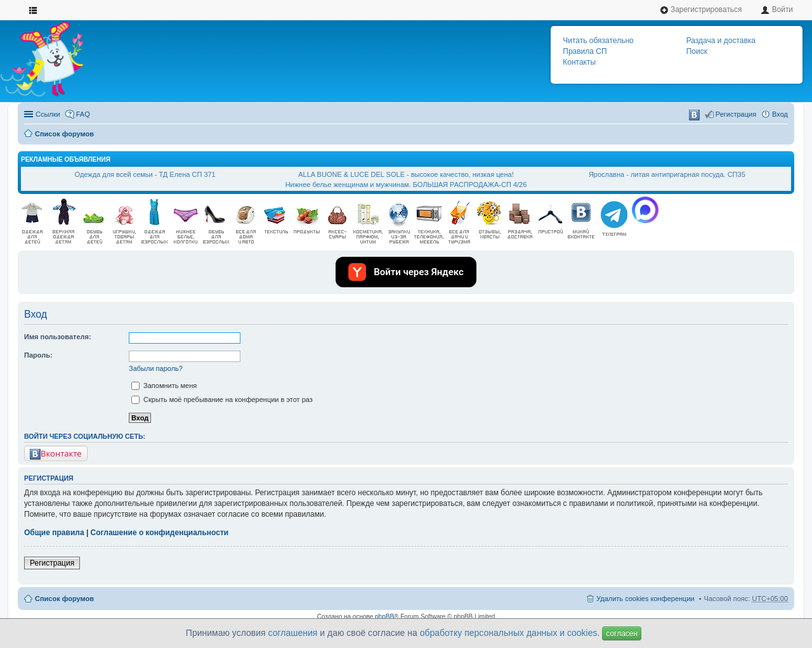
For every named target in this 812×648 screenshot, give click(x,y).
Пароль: (38, 355)
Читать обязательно (598, 41)
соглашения (293, 633)
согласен (622, 633)
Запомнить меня (164, 386)
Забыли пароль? (156, 368)
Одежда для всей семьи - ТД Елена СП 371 (145, 174)
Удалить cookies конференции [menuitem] (645, 599)
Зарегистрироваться (701, 10)
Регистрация (52, 563)
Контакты (579, 62)
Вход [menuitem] (780, 114)
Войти (777, 10)
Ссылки (48, 114)
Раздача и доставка (721, 41)
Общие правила (54, 533)
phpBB (384, 617)
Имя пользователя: (58, 337)
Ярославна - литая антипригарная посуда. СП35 (667, 174)
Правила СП (585, 51)
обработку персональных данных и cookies (509, 633)
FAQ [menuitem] (83, 114)
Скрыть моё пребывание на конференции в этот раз (222, 399)
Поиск (697, 51)
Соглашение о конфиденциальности (160, 533)
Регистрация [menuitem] (736, 114)
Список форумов (64, 134)
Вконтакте (56, 454)
